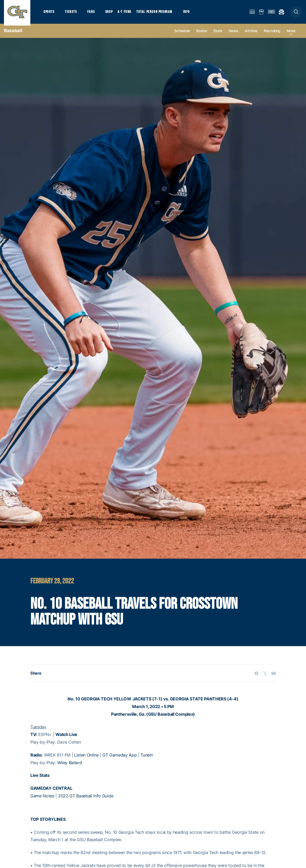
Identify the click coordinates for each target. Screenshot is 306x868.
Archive (251, 35)
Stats (218, 35)
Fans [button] (94, 13)
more (291, 35)
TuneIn (147, 759)
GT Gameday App (120, 759)
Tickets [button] (73, 13)
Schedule (182, 35)
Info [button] (193, 13)
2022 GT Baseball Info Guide (86, 799)
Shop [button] (113, 13)
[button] (296, 14)
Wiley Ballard (70, 766)
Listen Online (86, 759)
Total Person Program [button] (160, 13)
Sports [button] (49, 13)
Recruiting (272, 35)
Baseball (13, 34)
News (234, 35)
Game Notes (42, 799)
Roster (202, 35)
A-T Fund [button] (130, 13)
